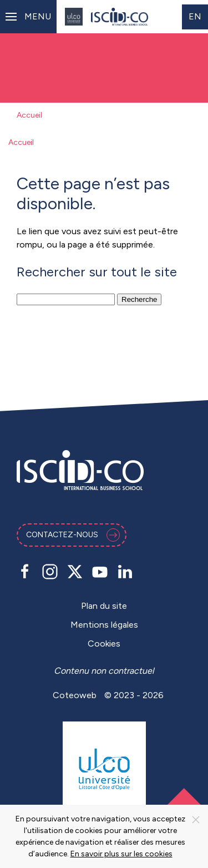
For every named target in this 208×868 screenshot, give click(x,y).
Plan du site (104, 606)
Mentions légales (104, 625)
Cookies (104, 644)
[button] (28, 17)
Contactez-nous (73, 535)
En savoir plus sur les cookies (121, 854)
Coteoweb (75, 695)
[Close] (196, 820)
